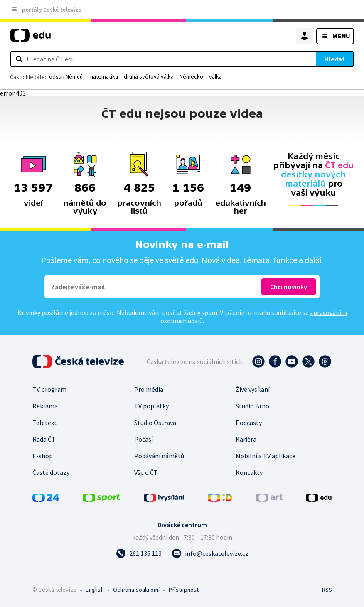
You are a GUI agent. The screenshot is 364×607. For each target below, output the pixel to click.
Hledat (334, 59)
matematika (103, 76)
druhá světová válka (149, 76)
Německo (191, 76)
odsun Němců (66, 76)
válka (215, 76)
